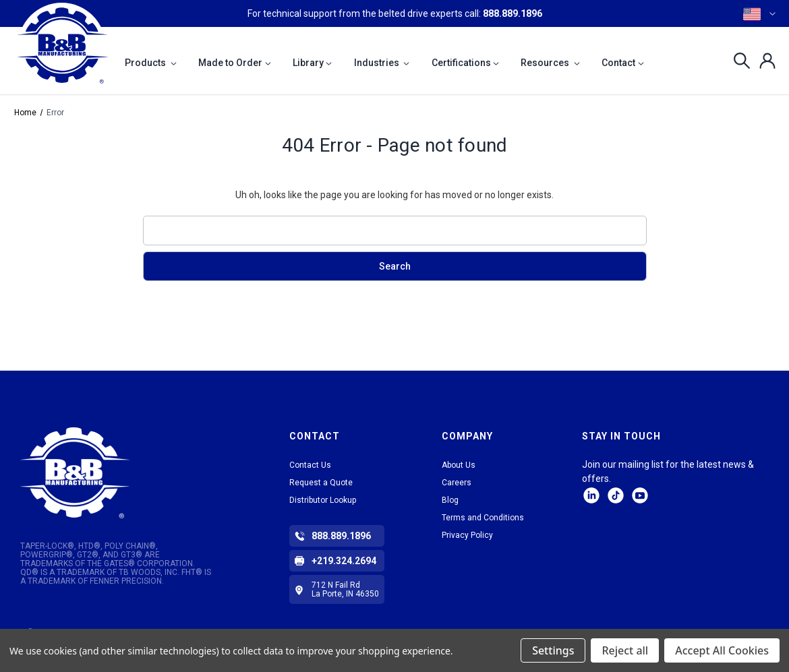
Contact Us (310, 465)
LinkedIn (591, 495)
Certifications (466, 63)
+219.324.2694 (344, 561)
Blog (450, 500)
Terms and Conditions (483, 518)
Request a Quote (321, 483)
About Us (459, 465)
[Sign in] (764, 61)
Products (151, 63)
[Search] (738, 61)
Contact (623, 63)
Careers (457, 483)
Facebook (640, 495)
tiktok (616, 495)
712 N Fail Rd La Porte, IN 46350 (345, 589)
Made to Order (235, 63)
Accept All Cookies (722, 650)
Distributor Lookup (323, 500)
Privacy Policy (467, 535)
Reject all (625, 650)
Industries (382, 63)
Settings (553, 650)
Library (313, 63)
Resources (550, 63)
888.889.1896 (513, 13)
